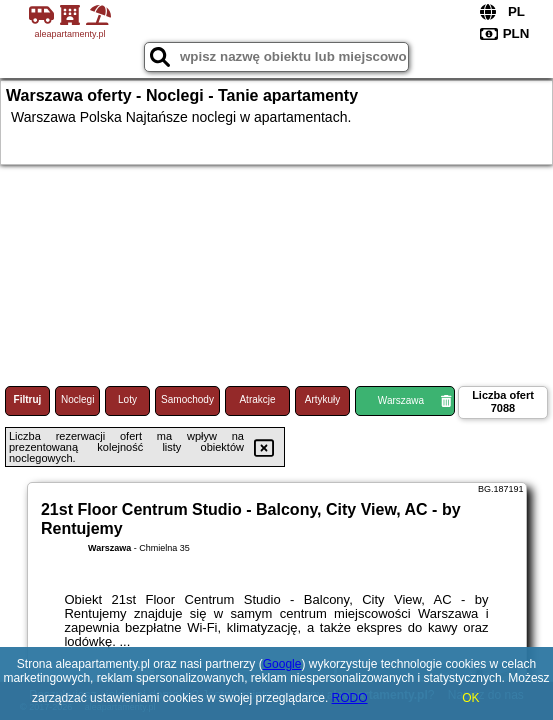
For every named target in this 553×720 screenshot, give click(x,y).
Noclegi (77, 399)
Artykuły (323, 399)
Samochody (187, 399)
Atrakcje (257, 399)
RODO (350, 698)
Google (282, 664)
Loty (127, 399)
